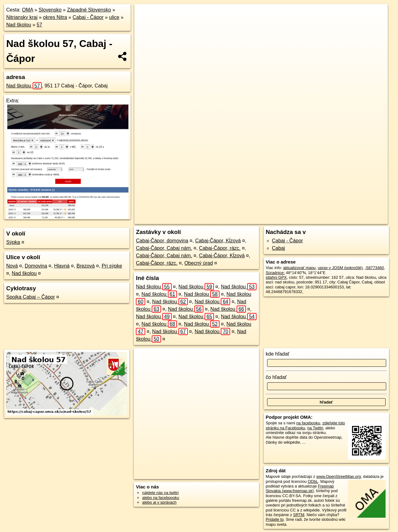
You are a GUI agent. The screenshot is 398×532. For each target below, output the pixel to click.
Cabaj (279, 248)
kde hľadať (278, 354)
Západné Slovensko (89, 10)
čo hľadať (276, 377)
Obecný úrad (199, 263)
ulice (114, 17)
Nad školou (19, 25)
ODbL (313, 481)
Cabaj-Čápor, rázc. (220, 248)
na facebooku (308, 423)
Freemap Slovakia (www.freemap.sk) (300, 488)
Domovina (36, 266)
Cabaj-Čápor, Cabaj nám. (164, 248)
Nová (12, 266)
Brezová (86, 266)
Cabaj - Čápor (88, 17)
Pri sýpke (112, 266)
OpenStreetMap (264, 219)
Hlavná (62, 266)
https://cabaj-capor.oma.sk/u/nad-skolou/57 (351, 219)
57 (39, 25)
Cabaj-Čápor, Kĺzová (218, 241)
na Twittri (315, 428)
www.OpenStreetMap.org (338, 476)
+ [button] (145, 15)
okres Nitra (55, 17)
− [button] (145, 24)
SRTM (299, 515)
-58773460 (375, 268)
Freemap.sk (296, 219)
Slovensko (50, 10)
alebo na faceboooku (161, 498)
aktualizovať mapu (299, 268)
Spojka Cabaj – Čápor (31, 297)
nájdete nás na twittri (160, 493)
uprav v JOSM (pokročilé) (340, 268)
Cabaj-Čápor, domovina (162, 241)
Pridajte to (275, 519)
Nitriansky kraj (22, 17)
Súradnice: (275, 273)
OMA (28, 10)
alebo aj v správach (159, 502)
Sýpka (13, 242)
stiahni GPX (276, 277)
